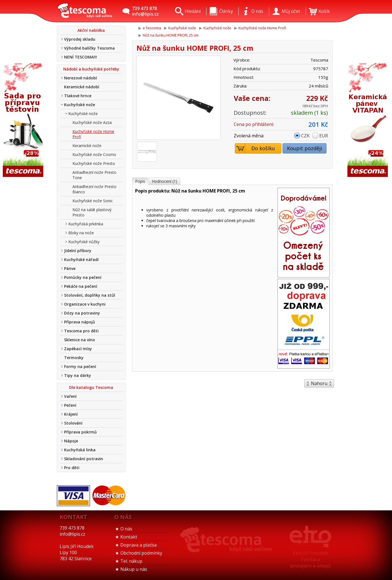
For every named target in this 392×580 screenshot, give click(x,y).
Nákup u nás (134, 569)
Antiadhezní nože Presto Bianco (94, 189)
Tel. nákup (131, 561)
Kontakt (129, 537)
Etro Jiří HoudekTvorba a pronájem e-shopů (310, 559)
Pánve (70, 268)
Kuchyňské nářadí (81, 259)
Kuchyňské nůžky (84, 242)
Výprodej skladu (80, 39)
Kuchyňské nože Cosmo (94, 154)
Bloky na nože (81, 233)
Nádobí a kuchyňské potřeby (91, 69)
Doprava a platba (138, 545)
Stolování (73, 423)
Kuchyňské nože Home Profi (93, 134)
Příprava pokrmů (80, 432)
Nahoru (319, 383)
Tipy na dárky (78, 375)
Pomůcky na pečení (83, 277)
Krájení (71, 414)
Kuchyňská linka (80, 450)
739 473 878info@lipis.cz (145, 11)
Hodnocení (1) (165, 181)
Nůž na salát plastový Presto (92, 212)
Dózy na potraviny (82, 313)
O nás (126, 529)
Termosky (74, 358)
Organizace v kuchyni (85, 304)
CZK (305, 136)
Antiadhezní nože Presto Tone (94, 175)
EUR (324, 136)
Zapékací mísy (78, 349)
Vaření (70, 396)
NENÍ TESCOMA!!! (81, 57)
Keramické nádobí (82, 87)
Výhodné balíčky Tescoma (89, 48)
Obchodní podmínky (141, 553)
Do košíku (255, 148)
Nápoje (71, 441)
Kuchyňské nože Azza (92, 122)
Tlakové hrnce (78, 96)
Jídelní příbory (78, 251)
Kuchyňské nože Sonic (93, 201)
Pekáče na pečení (81, 286)
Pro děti (72, 468)
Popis (140, 181)
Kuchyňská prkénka (86, 224)
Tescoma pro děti (81, 331)
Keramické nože (87, 146)
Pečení (70, 405)
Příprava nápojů (80, 322)
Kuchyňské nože (80, 105)
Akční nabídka (91, 30)
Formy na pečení (80, 366)
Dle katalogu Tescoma (91, 387)
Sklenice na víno (80, 340)
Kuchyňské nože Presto (94, 163)
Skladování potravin (84, 459)
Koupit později (305, 148)
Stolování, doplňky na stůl (90, 295)
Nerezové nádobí (81, 78)
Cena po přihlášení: (254, 124)
